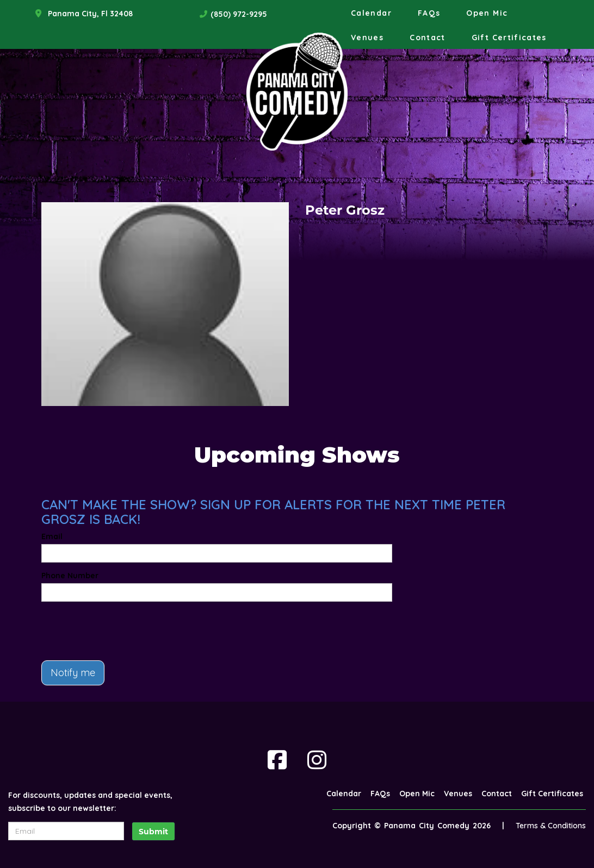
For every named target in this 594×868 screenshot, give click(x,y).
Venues (367, 38)
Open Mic (487, 13)
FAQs (429, 13)
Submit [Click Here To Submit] (153, 832)
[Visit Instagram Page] (317, 760)
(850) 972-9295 (239, 14)
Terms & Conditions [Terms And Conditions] (551, 826)
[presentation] (124, 631)
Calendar (371, 13)
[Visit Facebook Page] (277, 760)
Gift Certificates (509, 38)
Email (52, 536)
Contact (428, 38)
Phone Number (70, 576)
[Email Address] (66, 831)
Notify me (73, 673)
